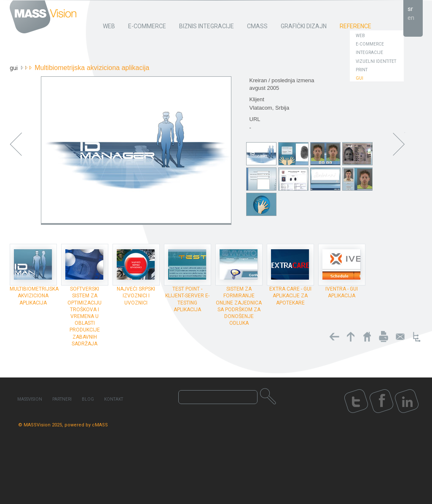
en (411, 18)
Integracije (369, 53)
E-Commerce (370, 44)
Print (362, 70)
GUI (360, 78)
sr (410, 9)
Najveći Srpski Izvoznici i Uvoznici (136, 296)
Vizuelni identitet (376, 61)
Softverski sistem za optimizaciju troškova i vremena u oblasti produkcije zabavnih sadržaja (85, 316)
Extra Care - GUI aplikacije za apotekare (290, 296)
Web (360, 36)
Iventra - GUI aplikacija (342, 292)
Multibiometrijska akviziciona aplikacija (34, 296)
